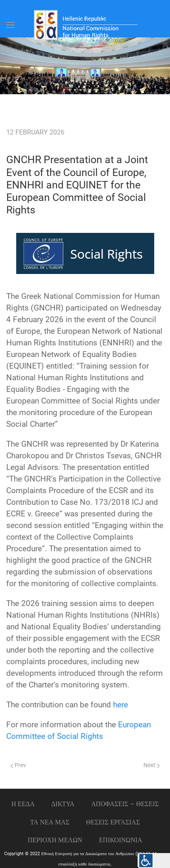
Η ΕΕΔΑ (23, 804)
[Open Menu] (10, 25)
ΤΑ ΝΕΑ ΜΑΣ (50, 822)
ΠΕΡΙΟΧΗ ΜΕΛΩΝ (55, 840)
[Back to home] (85, 25)
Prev (18, 765)
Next (152, 765)
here (121, 705)
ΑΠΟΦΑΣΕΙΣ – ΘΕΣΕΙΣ (125, 804)
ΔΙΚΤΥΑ (63, 804)
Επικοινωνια (121, 840)
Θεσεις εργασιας (113, 822)
